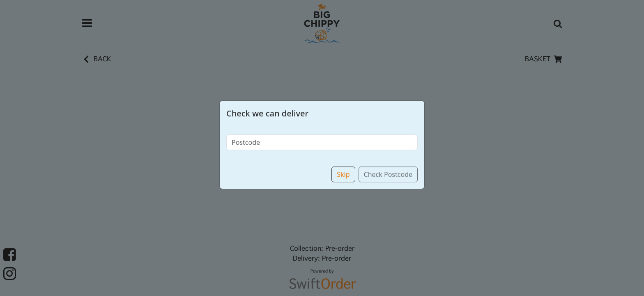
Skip (343, 166)
